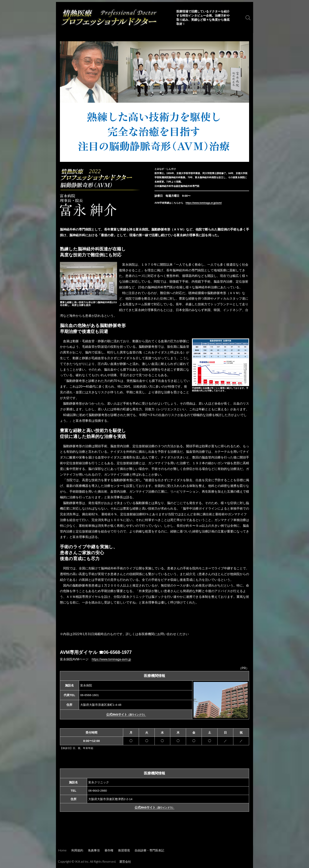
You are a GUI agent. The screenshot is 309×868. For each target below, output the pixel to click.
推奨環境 (124, 850)
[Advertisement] (154, 834)
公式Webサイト (126, 714)
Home (62, 850)
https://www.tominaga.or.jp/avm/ (204, 203)
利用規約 (77, 850)
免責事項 (94, 850)
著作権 (109, 850)
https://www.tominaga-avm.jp (112, 659)
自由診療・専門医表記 (149, 850)
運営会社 (126, 861)
